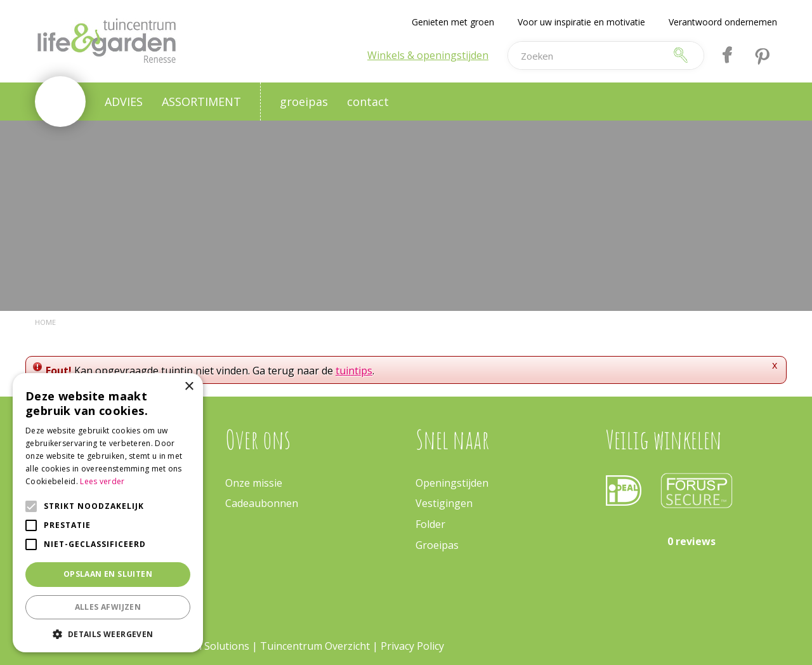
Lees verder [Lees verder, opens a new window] (102, 481)
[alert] (108, 513)
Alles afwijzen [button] (108, 607)
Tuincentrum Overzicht (315, 646)
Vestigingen (444, 503)
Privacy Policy (412, 646)
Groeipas (437, 545)
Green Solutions (211, 646)
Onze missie (254, 483)
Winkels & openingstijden (428, 55)
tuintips (354, 371)
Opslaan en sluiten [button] (108, 574)
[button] (108, 634)
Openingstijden (452, 483)
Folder (430, 524)
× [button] (189, 387)
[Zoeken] (586, 56)
